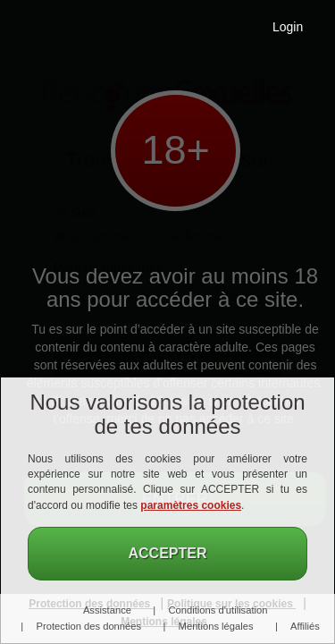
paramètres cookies (191, 505)
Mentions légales (216, 626)
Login (288, 27)
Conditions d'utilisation (218, 610)
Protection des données (89, 626)
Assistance (107, 610)
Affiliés (305, 626)
